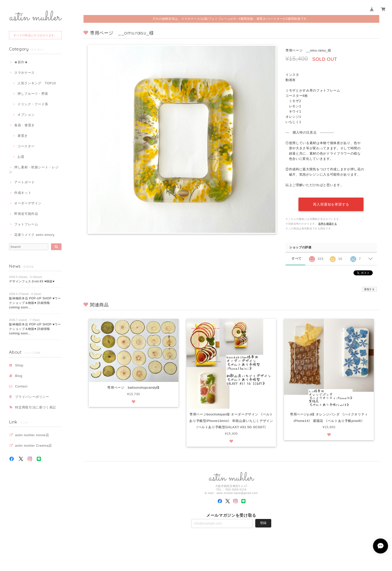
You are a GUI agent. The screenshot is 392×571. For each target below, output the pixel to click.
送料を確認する (328, 223)
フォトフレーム (26, 224)
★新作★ (21, 62)
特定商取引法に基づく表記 (35, 407)
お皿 (21, 157)
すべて (297, 257)
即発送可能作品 (26, 214)
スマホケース (24, 73)
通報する (369, 288)
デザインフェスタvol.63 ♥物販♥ (32, 281)
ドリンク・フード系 (33, 104)
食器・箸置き (24, 125)
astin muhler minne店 (32, 435)
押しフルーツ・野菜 (33, 94)
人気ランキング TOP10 (37, 83)
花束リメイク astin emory (34, 235)
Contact (21, 386)
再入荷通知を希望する (331, 203)
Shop (19, 365)
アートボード (24, 182)
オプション (26, 115)
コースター (26, 146)
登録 (263, 522)
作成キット (23, 193)
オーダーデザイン (28, 203)
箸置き (23, 136)
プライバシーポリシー (32, 397)
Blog (19, 376)
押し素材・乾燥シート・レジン (34, 169)
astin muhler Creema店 (33, 446)
